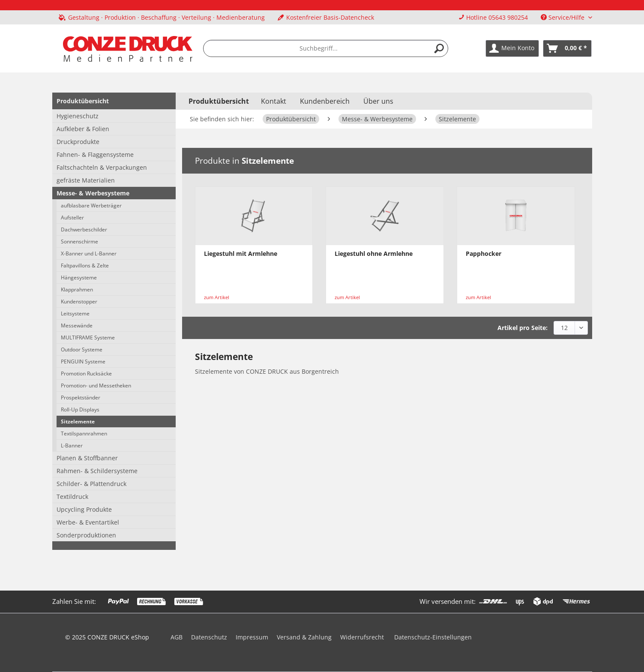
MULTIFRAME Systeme (88, 337)
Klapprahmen (77, 289)
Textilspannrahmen (84, 433)
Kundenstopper (79, 301)
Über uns (378, 101)
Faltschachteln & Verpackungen (102, 167)
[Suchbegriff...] (326, 48)
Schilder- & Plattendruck (91, 484)
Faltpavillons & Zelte (85, 265)
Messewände (77, 325)
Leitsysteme (75, 313)
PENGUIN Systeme (83, 361)
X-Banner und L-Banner (89, 253)
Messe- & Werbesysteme (93, 193)
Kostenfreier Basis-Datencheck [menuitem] (326, 17)
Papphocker (484, 253)
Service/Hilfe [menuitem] (563, 17)
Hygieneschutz (78, 116)
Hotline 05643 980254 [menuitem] (493, 17)
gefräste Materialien (86, 180)
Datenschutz (209, 637)
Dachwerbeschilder (84, 229)
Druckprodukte (78, 142)
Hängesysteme (79, 277)
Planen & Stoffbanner (87, 458)
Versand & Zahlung (304, 637)
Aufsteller (72, 217)
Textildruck (72, 496)
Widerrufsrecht (362, 637)
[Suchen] (439, 48)
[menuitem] (162, 17)
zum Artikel (217, 297)
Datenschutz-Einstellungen (433, 637)
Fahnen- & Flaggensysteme (95, 154)
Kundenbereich (325, 101)
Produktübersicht (83, 101)
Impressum (252, 637)
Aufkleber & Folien (83, 129)
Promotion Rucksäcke (86, 373)
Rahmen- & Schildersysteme (97, 471)
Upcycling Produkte (84, 509)
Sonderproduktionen (86, 535)
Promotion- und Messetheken (96, 385)
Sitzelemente (78, 421)
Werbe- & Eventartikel (88, 522)
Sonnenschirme (79, 241)
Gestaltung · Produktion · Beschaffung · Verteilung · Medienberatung (166, 17)
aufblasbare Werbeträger (91, 205)
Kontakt (274, 101)
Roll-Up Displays (80, 409)
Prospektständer (81, 397)
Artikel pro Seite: (523, 328)
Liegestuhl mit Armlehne (241, 253)
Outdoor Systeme (82, 349)
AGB (177, 637)
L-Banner (72, 445)
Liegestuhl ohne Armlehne (374, 253)
